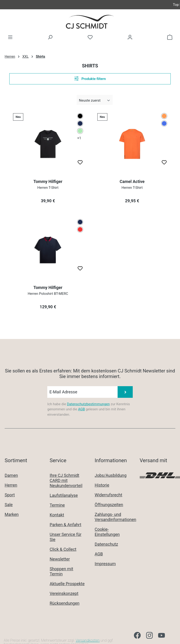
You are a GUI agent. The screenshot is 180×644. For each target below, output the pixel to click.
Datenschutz (106, 544)
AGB (81, 409)
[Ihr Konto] (130, 37)
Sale (9, 505)
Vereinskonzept (64, 593)
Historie (102, 485)
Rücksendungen (65, 603)
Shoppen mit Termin (61, 571)
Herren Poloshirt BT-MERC (48, 294)
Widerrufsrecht (109, 495)
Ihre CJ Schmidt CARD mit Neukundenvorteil (66, 480)
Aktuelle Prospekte (67, 584)
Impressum (105, 564)
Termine (57, 505)
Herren (11, 485)
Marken (12, 514)
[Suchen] (50, 37)
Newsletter (60, 559)
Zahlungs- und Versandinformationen (115, 517)
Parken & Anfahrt (65, 525)
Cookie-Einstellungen (107, 532)
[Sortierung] (95, 101)
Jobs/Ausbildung (111, 475)
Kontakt (57, 515)
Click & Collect (63, 549)
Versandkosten (88, 640)
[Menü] (10, 37)
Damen (11, 475)
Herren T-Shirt (48, 188)
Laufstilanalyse (64, 495)
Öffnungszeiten (109, 505)
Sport (10, 495)
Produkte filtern (90, 78)
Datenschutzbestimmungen (88, 404)
